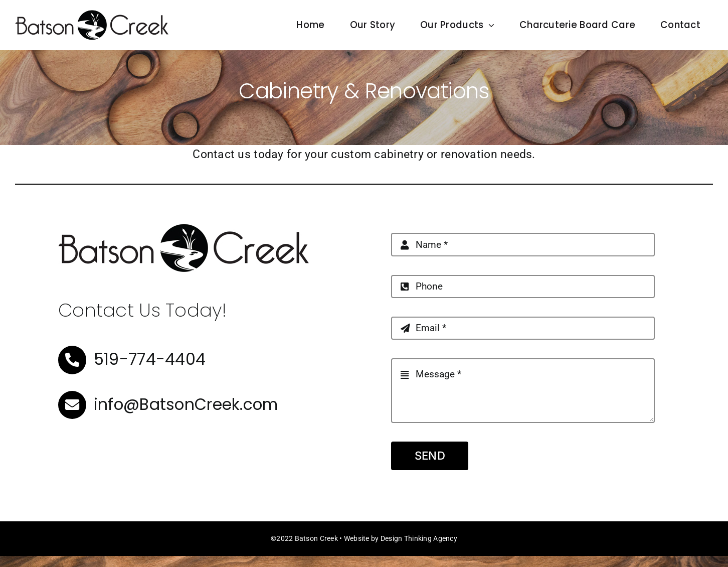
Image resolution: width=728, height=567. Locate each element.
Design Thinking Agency (419, 538)
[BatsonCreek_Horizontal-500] (92, 15)
